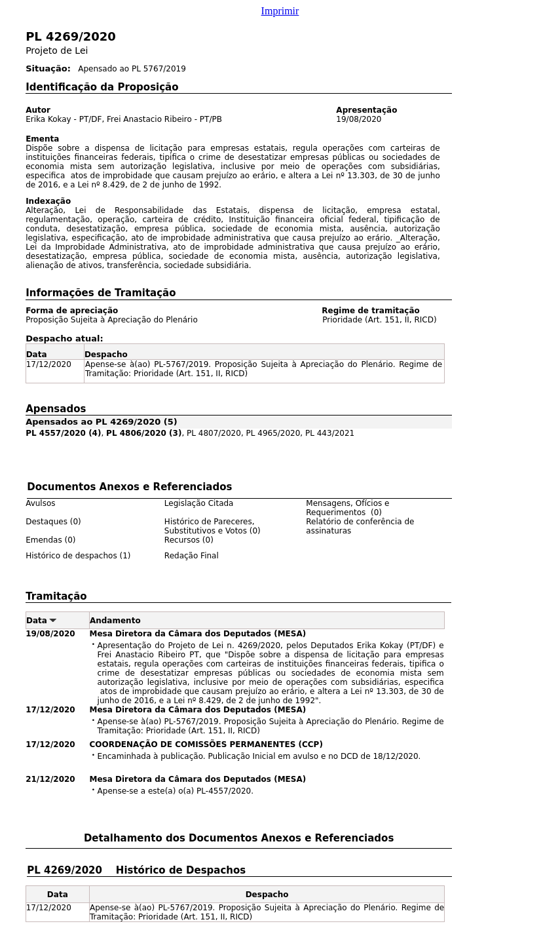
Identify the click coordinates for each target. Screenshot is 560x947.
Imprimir (280, 11)
